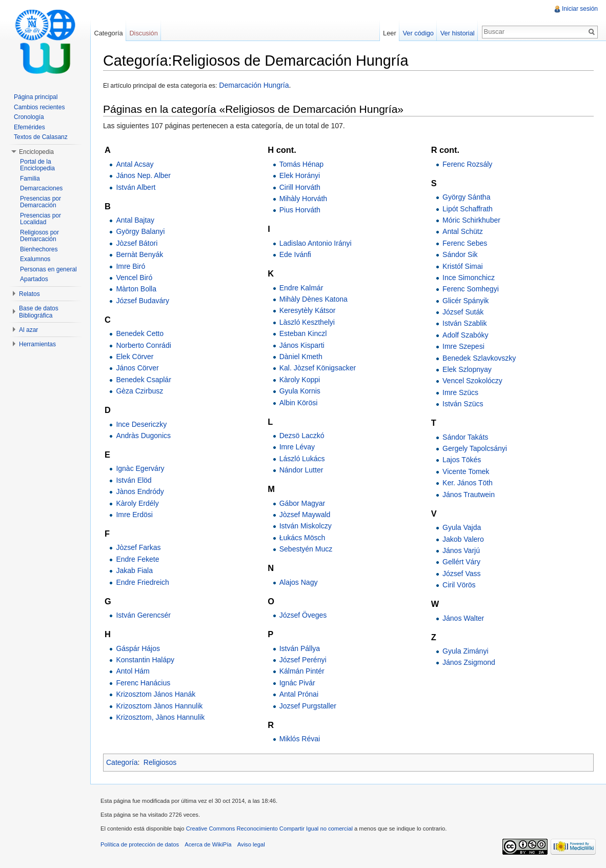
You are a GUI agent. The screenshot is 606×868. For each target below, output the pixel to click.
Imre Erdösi (134, 515)
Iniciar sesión (580, 9)
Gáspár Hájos (138, 648)
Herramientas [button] (37, 344)
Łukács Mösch (302, 538)
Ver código (418, 33)
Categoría (122, 762)
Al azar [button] (28, 330)
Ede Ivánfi (295, 254)
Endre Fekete (137, 559)
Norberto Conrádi (143, 345)
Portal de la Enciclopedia (37, 165)
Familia (30, 179)
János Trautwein (469, 495)
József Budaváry (143, 301)
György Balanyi (140, 231)
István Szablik (464, 323)
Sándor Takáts (465, 437)
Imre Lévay (297, 447)
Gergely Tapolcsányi (475, 448)
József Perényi (303, 660)
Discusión (143, 33)
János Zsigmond (469, 662)
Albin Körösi (299, 403)
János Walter (463, 618)
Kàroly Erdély (137, 503)
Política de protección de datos (140, 844)
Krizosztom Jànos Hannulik (159, 706)
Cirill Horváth (300, 187)
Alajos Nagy (299, 582)
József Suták (463, 312)
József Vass (461, 574)
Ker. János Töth (468, 483)
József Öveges (303, 615)
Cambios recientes (39, 107)
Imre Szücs (460, 392)
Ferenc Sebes (465, 243)
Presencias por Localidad (41, 219)
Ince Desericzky (141, 424)
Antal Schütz (463, 231)
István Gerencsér (143, 615)
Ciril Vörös (459, 585)
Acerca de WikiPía (208, 844)
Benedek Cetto (140, 333)
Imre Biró (130, 266)
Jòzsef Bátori (137, 243)
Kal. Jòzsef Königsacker (318, 368)
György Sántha (466, 197)
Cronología (29, 117)
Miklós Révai (300, 739)
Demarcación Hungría (253, 85)
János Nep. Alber (143, 175)
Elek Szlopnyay (467, 369)
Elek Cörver (135, 357)
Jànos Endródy (140, 491)
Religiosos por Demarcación (39, 236)
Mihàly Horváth (303, 199)
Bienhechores (39, 249)
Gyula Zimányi (465, 651)
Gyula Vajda (462, 527)
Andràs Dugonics (143, 436)
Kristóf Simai (463, 266)
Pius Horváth (300, 210)
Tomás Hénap (301, 164)
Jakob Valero (463, 539)
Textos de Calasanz (41, 137)
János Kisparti (302, 345)
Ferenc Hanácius (143, 683)
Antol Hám (133, 671)
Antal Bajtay (135, 220)
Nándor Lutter (301, 470)
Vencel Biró (134, 278)
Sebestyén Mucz (306, 549)
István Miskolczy (306, 526)
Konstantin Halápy (145, 660)
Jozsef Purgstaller (308, 706)
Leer (390, 33)
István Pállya (300, 648)
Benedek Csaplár (143, 380)
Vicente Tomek (466, 471)
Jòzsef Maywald (305, 515)
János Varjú (461, 550)
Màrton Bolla (136, 289)
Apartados (34, 279)
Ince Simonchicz (469, 278)
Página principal (36, 97)
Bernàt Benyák (139, 254)
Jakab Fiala (134, 570)
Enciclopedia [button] (36, 152)
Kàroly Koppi (300, 380)
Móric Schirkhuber (471, 220)
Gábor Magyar (302, 503)
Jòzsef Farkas (138, 547)
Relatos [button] (29, 294)
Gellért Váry (461, 562)
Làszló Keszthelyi (307, 322)
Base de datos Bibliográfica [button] (39, 312)
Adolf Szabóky (466, 335)
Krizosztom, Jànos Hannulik (160, 717)
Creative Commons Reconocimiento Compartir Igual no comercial (269, 828)
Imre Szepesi (463, 346)
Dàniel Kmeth (301, 357)
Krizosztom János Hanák (156, 694)
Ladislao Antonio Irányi (316, 243)
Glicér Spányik (466, 301)
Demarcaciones (41, 188)
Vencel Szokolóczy (472, 381)
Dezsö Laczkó (302, 436)
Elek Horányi (300, 175)
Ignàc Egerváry (140, 468)
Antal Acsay (135, 164)
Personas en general (48, 269)
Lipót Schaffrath (468, 209)
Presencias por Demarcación (41, 202)
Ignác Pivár (297, 683)
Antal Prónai (299, 694)
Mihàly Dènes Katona (314, 299)
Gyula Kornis (300, 391)
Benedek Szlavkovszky (479, 358)
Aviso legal (251, 844)
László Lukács (302, 459)
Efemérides (29, 127)
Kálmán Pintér (302, 671)
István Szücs (463, 404)
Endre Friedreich (143, 582)
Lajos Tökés (462, 460)
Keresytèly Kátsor (308, 310)
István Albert (136, 187)
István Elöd (134, 480)
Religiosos (160, 762)
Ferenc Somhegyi (471, 289)
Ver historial (458, 33)
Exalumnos (35, 259)
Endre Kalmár (301, 288)
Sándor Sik (460, 254)
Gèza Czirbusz (139, 391)
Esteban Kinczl (303, 333)
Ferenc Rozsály (467, 164)
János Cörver (137, 368)
